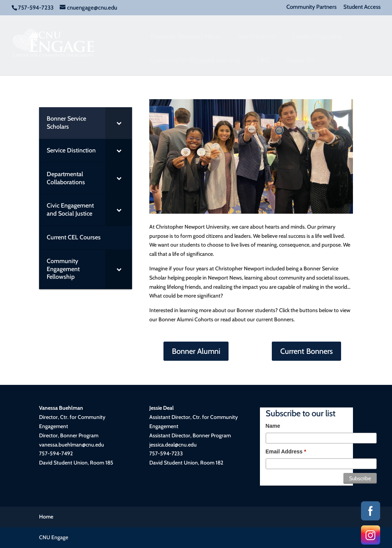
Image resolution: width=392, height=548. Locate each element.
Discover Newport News (186, 36)
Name (273, 426)
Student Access (362, 7)
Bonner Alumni (196, 351)
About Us (300, 60)
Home (46, 517)
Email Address (286, 451)
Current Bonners (306, 351)
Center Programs (317, 36)
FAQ (264, 60)
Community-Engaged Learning (196, 60)
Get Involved (256, 36)
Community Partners (311, 7)
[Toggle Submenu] (119, 123)
